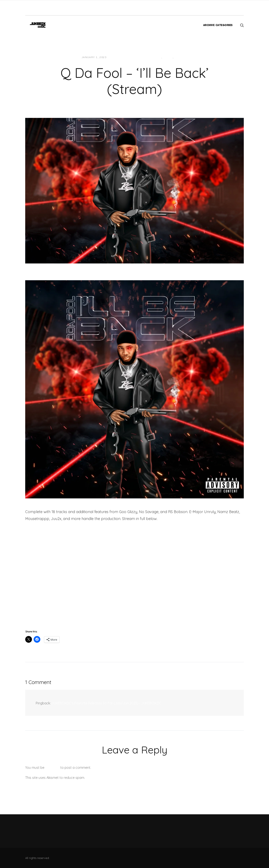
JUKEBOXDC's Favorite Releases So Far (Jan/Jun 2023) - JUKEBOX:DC (107, 703)
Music (179, 57)
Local (168, 57)
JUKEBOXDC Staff (124, 57)
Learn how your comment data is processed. (121, 778)
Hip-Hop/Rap (152, 57)
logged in (52, 768)
